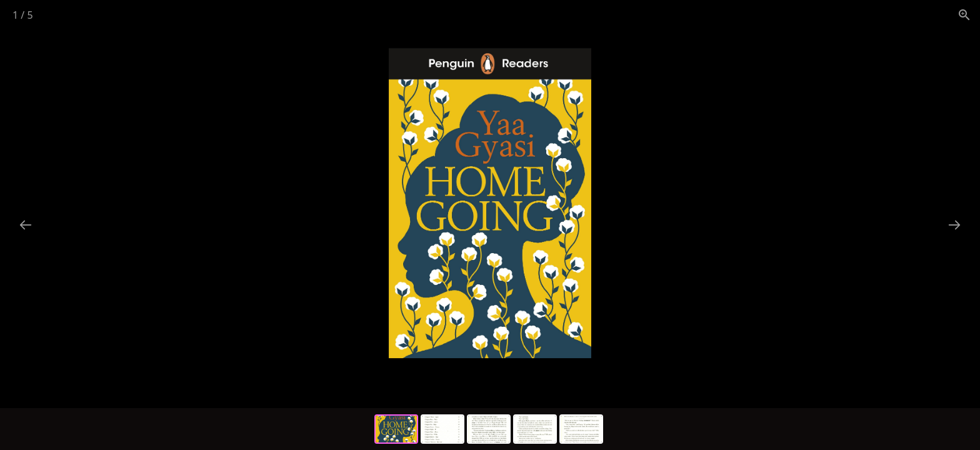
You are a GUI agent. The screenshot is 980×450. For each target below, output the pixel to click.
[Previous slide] (26, 225)
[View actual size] (964, 15)
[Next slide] (954, 225)
